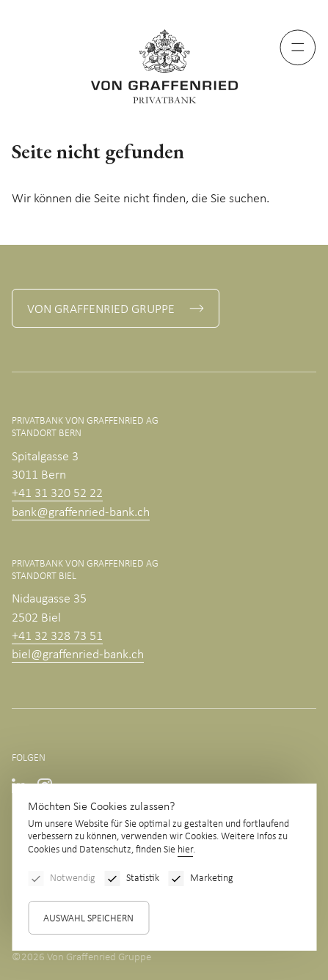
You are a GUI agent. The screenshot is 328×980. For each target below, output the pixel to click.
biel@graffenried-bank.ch (78, 655)
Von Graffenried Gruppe (101, 310)
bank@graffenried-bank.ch (81, 513)
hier (185, 850)
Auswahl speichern (88, 919)
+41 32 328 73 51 (57, 637)
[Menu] (298, 48)
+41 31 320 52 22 (57, 494)
